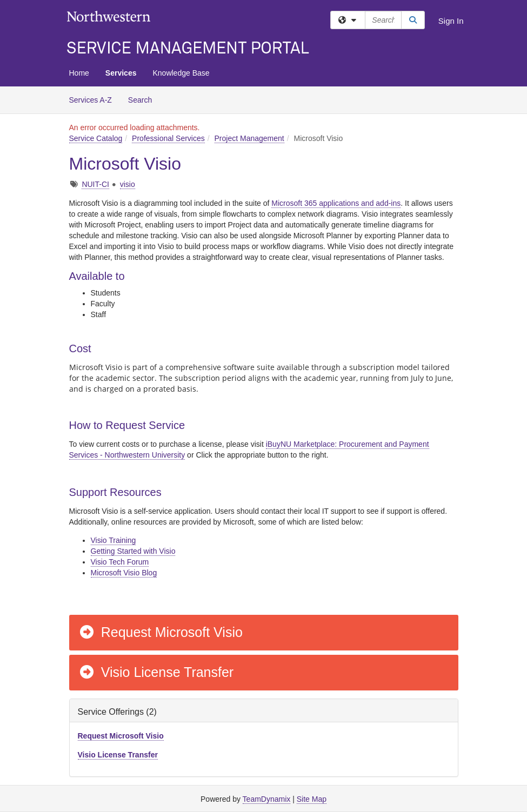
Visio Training (114, 540)
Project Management (249, 138)
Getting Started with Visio (133, 551)
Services (121, 73)
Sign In (451, 21)
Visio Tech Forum (120, 562)
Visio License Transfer (156, 672)
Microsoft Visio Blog (124, 573)
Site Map (312, 799)
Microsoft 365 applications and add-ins (336, 203)
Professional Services (168, 138)
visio (128, 184)
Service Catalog (96, 138)
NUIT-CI (95, 184)
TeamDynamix (267, 799)
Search (144, 99)
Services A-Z (91, 100)
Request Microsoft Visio (161, 632)
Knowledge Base (181, 73)
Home (79, 73)
